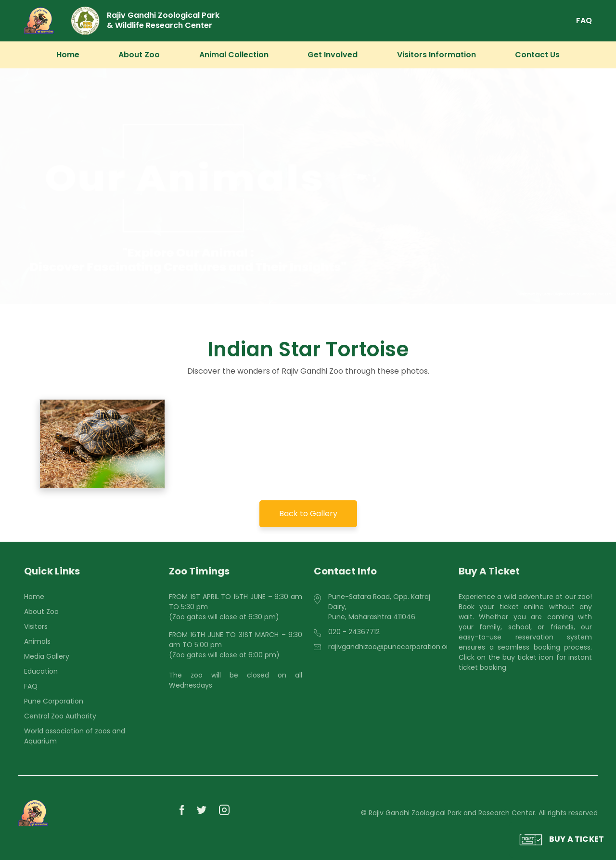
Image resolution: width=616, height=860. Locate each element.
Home (68, 55)
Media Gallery (47, 656)
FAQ (584, 20)
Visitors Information (436, 55)
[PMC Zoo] (39, 20)
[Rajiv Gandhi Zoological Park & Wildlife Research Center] (165, 21)
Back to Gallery (308, 514)
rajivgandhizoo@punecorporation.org (391, 647)
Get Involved (333, 55)
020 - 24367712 (354, 632)
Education (41, 671)
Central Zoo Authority (60, 716)
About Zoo (139, 55)
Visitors (36, 626)
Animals (37, 641)
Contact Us (537, 55)
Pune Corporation (54, 701)
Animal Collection (234, 55)
